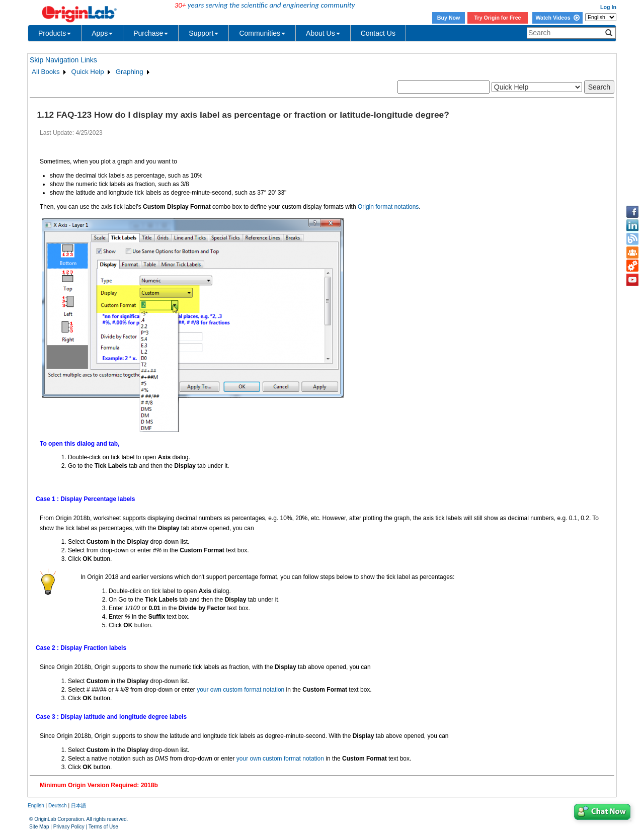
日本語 (78, 806)
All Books (46, 72)
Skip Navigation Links (63, 60)
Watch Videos (557, 18)
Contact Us (378, 33)
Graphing (130, 72)
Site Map (39, 827)
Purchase (151, 33)
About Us (323, 33)
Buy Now (449, 18)
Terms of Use (103, 827)
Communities (262, 33)
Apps (102, 33)
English (36, 806)
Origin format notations (388, 207)
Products (55, 33)
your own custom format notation (240, 690)
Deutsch (58, 806)
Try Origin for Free (498, 18)
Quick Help (88, 72)
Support (204, 33)
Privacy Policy (69, 827)
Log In (608, 7)
